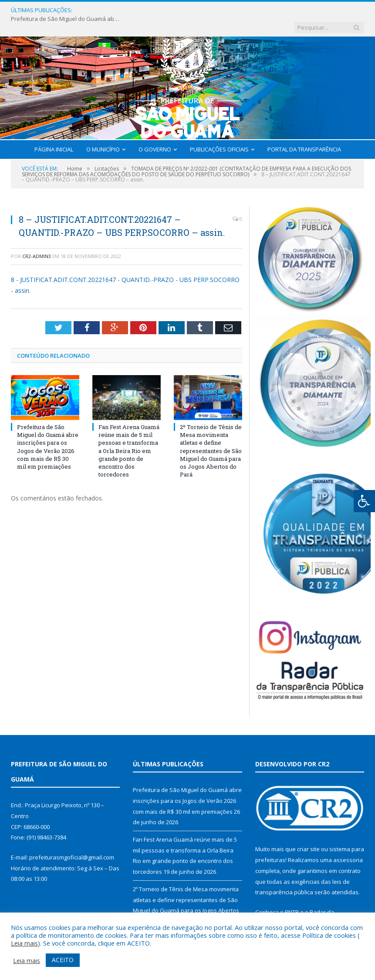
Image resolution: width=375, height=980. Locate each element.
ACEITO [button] (63, 960)
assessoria (348, 843)
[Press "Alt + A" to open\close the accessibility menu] (364, 501)
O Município (103, 132)
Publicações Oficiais (219, 132)
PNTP (292, 895)
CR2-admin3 (37, 239)
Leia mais (24, 943)
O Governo (155, 132)
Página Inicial (54, 132)
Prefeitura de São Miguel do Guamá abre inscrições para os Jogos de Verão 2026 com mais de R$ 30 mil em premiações (135, 10)
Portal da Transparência (304, 132)
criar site (308, 832)
